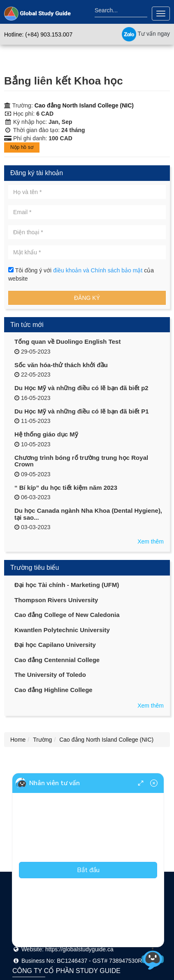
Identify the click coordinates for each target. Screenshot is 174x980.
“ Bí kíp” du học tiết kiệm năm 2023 (66, 488)
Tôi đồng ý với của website (81, 274)
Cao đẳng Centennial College (57, 660)
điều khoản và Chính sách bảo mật (99, 270)
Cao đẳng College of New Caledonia (67, 615)
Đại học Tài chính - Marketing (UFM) (67, 585)
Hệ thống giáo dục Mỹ (46, 434)
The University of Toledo (50, 675)
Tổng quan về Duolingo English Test (67, 342)
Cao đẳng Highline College (53, 690)
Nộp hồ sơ (22, 147)
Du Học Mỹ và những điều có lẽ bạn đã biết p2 (81, 388)
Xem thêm (151, 541)
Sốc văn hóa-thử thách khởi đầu (61, 365)
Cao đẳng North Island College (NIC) (84, 105)
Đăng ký (87, 298)
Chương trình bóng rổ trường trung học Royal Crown (81, 461)
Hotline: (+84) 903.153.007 (38, 34)
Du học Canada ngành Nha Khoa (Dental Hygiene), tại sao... (88, 514)
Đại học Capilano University (55, 645)
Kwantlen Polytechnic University (62, 630)
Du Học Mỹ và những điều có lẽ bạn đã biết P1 (82, 411)
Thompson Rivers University (56, 600)
